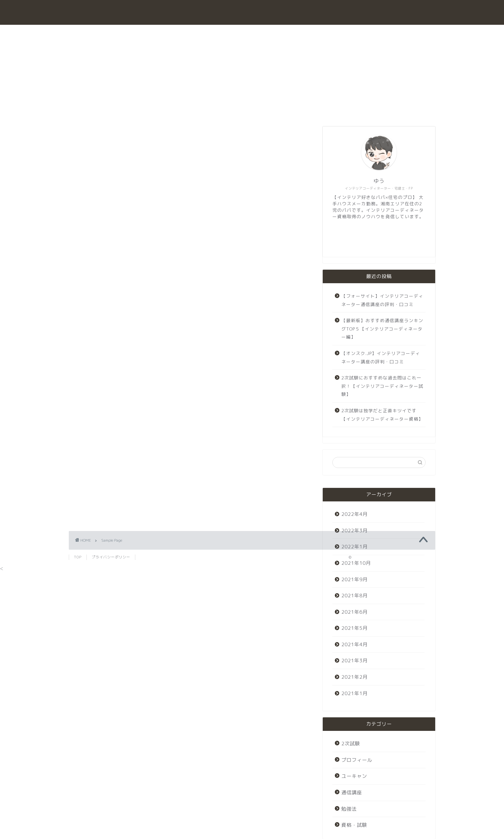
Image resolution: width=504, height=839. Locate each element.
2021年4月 (355, 644)
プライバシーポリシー (111, 557)
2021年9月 (355, 579)
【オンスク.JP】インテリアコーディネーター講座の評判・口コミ (381, 357)
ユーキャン (315, 33)
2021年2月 (355, 677)
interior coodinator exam (252, 14)
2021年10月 (356, 563)
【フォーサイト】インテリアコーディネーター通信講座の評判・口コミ (382, 300)
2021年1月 (355, 693)
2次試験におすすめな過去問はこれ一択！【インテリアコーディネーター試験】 (382, 386)
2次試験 (278, 33)
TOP (78, 557)
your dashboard (214, 354)
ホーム (140, 33)
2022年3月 (355, 531)
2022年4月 (355, 514)
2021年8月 (355, 596)
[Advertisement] (191, 442)
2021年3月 (355, 661)
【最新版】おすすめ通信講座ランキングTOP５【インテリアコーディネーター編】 (382, 329)
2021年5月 (355, 628)
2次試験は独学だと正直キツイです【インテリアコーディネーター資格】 (382, 415)
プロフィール (357, 33)
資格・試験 (175, 33)
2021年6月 (355, 612)
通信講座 (243, 33)
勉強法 (210, 33)
